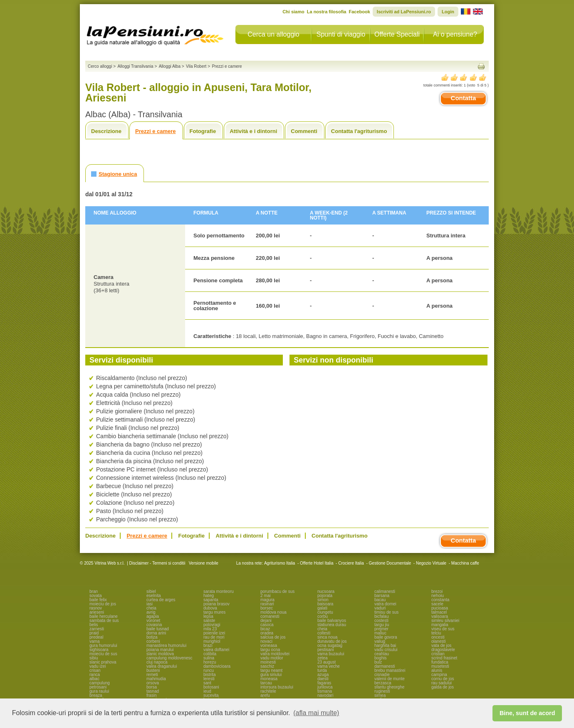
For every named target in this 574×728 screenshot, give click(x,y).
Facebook (359, 12)
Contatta (464, 98)
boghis (380, 658)
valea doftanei (216, 650)
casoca (267, 625)
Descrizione (106, 131)
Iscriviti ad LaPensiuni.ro (404, 12)
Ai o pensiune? (455, 34)
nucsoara (326, 591)
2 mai (265, 596)
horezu (210, 662)
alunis (437, 670)
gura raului (99, 691)
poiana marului (160, 650)
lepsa (208, 616)
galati (322, 608)
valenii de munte (390, 679)
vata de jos (441, 645)
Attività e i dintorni (253, 131)
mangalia (440, 625)
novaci (266, 641)
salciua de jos (273, 637)
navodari (325, 695)
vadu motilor (272, 658)
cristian (438, 654)
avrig (151, 612)
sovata (95, 596)
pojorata (325, 596)
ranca (95, 675)
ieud (207, 691)
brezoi (437, 591)
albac (94, 679)
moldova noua (273, 612)
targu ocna (270, 650)
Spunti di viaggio (341, 34)
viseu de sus (443, 629)
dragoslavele (443, 650)
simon (323, 600)
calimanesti (385, 591)
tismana (325, 691)
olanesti (438, 641)
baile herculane (104, 616)
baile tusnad (158, 629)
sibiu (94, 658)
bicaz (265, 629)
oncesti (438, 637)
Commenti (304, 131)
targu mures (214, 612)
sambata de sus (104, 621)
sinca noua (327, 637)
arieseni (97, 612)
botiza (152, 637)
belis (94, 625)
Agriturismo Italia (280, 563)
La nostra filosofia (327, 12)
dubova (210, 608)
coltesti (324, 633)
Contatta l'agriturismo (359, 131)
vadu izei (98, 666)
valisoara (440, 616)
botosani (211, 687)
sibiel (151, 591)
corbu (323, 616)
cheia (151, 608)
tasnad (153, 691)
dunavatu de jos (332, 641)
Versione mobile (203, 563)
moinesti (268, 662)
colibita (210, 654)
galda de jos (443, 687)
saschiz (267, 666)
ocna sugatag (330, 645)
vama (94, 641)
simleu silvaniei (445, 621)
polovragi (212, 625)
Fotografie (203, 131)
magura (267, 600)
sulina (209, 658)
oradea (267, 633)
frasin (151, 695)
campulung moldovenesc (169, 658)
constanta (440, 600)
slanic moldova (160, 654)
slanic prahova (103, 662)
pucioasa (440, 608)
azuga (323, 675)
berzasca (383, 683)
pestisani (325, 650)
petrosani (98, 687)
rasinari (267, 604)
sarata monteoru (219, 591)
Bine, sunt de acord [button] (527, 713)
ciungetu (325, 612)
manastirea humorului (166, 645)
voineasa (269, 645)
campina (439, 675)
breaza (96, 695)
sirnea (380, 695)
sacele (437, 604)
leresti (209, 679)
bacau (380, 600)
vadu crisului (386, 650)
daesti (323, 679)
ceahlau (382, 654)
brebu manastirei (390, 670)
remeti (152, 675)
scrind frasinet (444, 658)
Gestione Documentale (390, 563)
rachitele (268, 691)
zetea (322, 658)
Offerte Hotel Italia (317, 563)
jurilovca (325, 687)
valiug (380, 641)
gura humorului (103, 645)
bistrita (209, 675)
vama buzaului (331, 654)
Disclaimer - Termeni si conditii (157, 563)
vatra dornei (385, 604)
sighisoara (99, 650)
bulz (378, 662)
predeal (96, 637)
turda (322, 670)
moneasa (269, 679)
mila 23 (210, 629)
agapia (153, 616)
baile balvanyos (332, 621)
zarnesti (97, 629)
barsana (382, 596)
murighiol (212, 641)
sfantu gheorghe (389, 687)
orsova (153, 683)
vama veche (329, 666)
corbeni (153, 641)
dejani (266, 621)
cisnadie (382, 675)
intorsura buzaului (277, 687)
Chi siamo (293, 12)
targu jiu (382, 625)
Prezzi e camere (156, 131)
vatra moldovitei (275, 654)
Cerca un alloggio (273, 34)
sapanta (211, 600)
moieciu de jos (103, 604)
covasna (154, 625)
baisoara (325, 604)
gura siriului (271, 675)
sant (207, 683)
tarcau (266, 683)
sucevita (211, 695)
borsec (267, 608)
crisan (95, 670)
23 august (327, 662)
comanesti (270, 616)
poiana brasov (216, 604)
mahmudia (156, 679)
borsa (152, 687)
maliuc (380, 633)
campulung (100, 683)
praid (94, 633)
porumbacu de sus (277, 591)
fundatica (440, 662)
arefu (265, 695)
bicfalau (381, 616)
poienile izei (214, 633)
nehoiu (438, 596)
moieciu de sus (103, 654)
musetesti (440, 666)
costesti (381, 621)
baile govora (386, 637)
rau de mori (214, 637)
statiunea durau (332, 625)
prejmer (381, 629)
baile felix (98, 600)
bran (94, 591)
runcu (209, 670)
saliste (209, 621)
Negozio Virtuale (431, 563)
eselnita (153, 596)
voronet (153, 621)
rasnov (96, 608)
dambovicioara (217, 666)
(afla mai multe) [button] (316, 713)
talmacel (439, 612)
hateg (209, 596)
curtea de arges (161, 600)
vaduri (380, 608)
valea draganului (162, 666)
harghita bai (385, 645)
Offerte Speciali (397, 34)
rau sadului (442, 683)
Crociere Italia (351, 563)
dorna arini (156, 633)
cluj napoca (157, 662)
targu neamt (271, 670)
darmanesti (385, 666)
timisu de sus (386, 612)
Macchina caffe (465, 563)
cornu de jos (443, 679)
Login (448, 12)
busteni (153, 670)
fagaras (324, 683)
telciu (436, 633)
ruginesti (382, 691)
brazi (208, 645)
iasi (150, 604)
